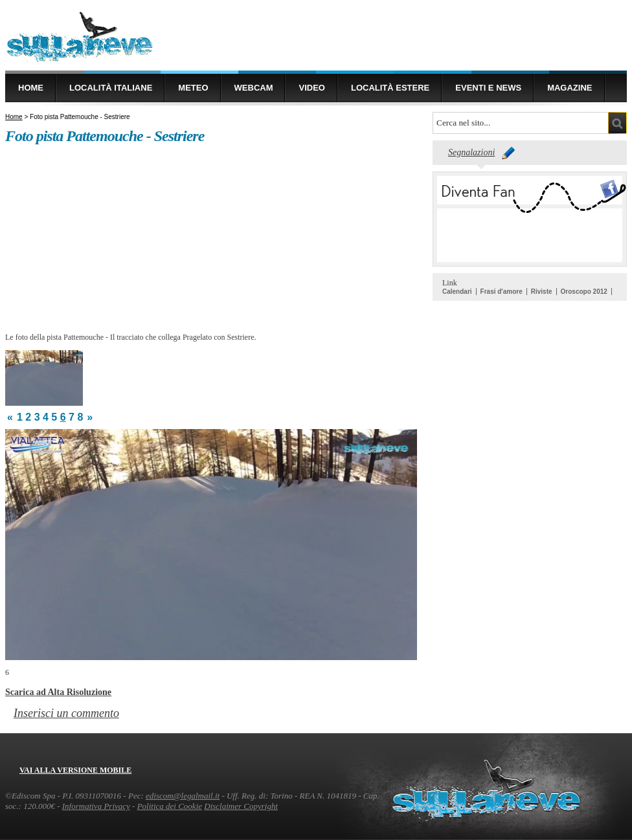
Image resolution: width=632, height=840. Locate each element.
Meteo (193, 88)
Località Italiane (111, 88)
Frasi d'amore (502, 292)
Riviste (542, 292)
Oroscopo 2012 (584, 292)
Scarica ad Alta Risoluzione (58, 692)
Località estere (390, 88)
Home (31, 88)
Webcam (254, 88)
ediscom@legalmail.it (183, 796)
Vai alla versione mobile (75, 770)
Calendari (457, 292)
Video (311, 88)
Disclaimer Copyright (241, 806)
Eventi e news (488, 88)
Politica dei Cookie (170, 806)
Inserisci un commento (66, 713)
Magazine (570, 88)
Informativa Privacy (96, 806)
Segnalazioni (471, 152)
